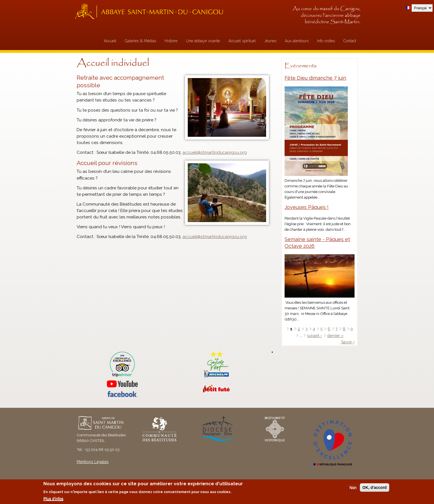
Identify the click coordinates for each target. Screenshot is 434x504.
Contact (350, 41)
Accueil (110, 41)
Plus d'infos (53, 499)
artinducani (220, 152)
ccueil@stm (197, 152)
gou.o (237, 152)
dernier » (335, 336)
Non (353, 487)
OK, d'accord (375, 487)
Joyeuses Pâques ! (307, 207)
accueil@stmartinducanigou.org (215, 237)
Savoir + (348, 342)
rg (245, 152)
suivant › (314, 336)
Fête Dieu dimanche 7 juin (315, 78)
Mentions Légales (93, 462)
